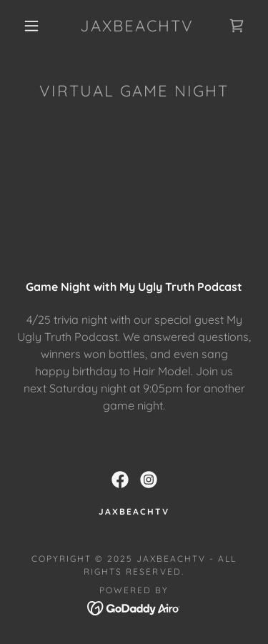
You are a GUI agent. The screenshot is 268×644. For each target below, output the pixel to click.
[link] (137, 26)
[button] (31, 26)
